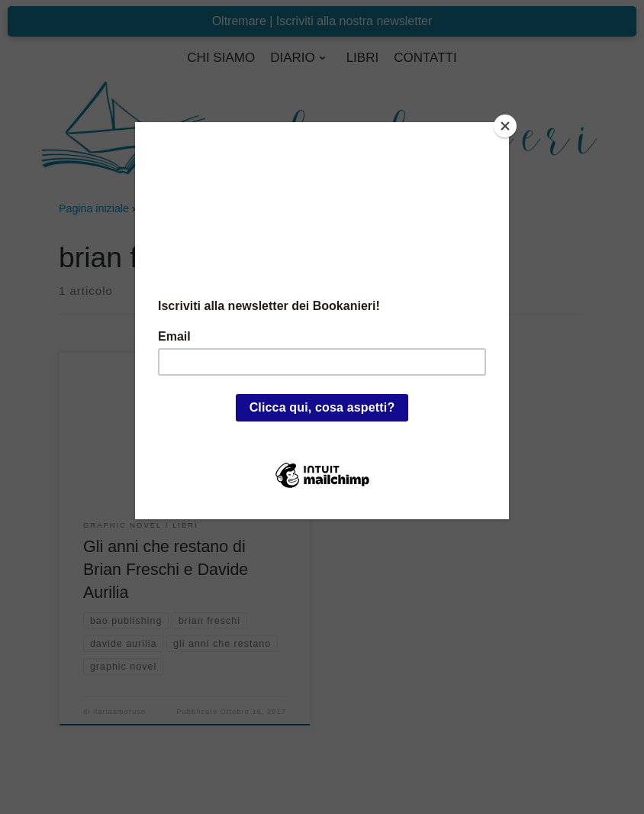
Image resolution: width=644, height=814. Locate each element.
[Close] (505, 126)
